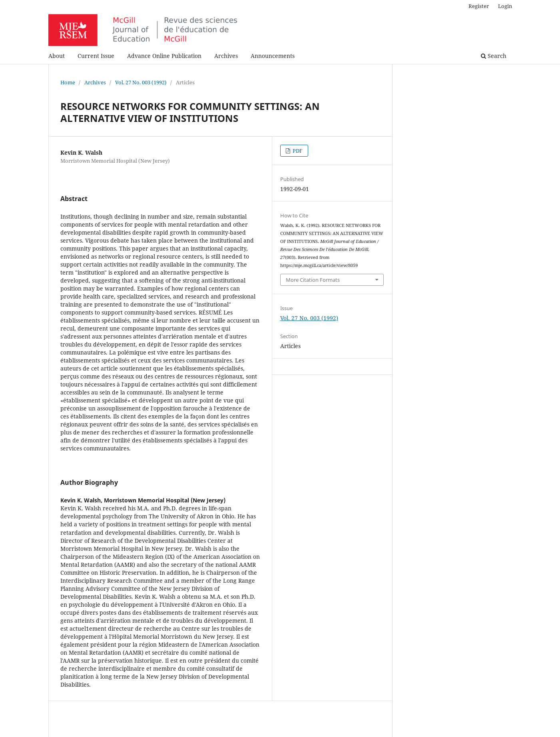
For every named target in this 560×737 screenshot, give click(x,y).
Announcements (273, 56)
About (57, 56)
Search (494, 56)
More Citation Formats (313, 280)
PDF (297, 151)
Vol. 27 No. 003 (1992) (141, 82)
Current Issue (96, 56)
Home (68, 82)
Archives (226, 56)
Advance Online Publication (164, 56)
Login (505, 6)
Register (479, 6)
